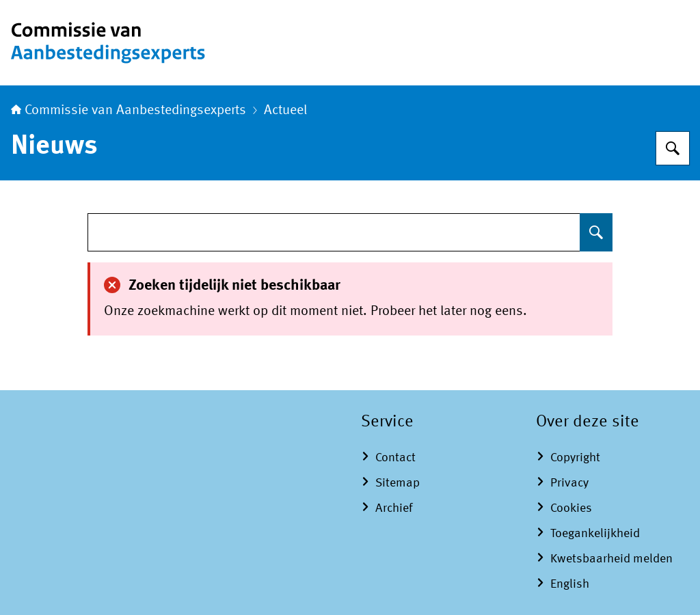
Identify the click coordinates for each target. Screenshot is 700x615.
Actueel (285, 111)
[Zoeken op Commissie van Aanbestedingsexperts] (673, 148)
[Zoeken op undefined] (596, 232)
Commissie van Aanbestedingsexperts (129, 111)
